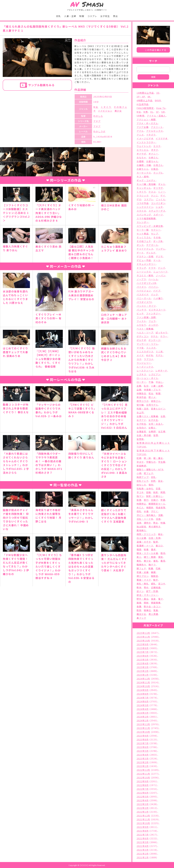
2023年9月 (143, 736)
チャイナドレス (145, 249)
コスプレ (92, 16)
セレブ (155, 234)
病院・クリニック (146, 534)
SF (157, 112)
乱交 (146, 386)
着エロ (159, 546)
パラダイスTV (144, 302)
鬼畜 (156, 610)
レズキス (141, 374)
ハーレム (153, 279)
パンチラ (141, 310)
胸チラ (152, 565)
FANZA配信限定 (145, 108)
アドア (97, 121)
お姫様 (140, 161)
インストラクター (146, 142)
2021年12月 (143, 816)
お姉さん (153, 157)
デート (140, 253)
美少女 (118, 111)
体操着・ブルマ (152, 390)
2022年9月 (143, 781)
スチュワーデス (157, 211)
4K (149, 97)
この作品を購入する (156, 50)
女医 (163, 416)
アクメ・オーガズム (147, 123)
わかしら (98, 116)
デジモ (159, 256)
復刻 (151, 485)
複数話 (154, 576)
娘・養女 (158, 458)
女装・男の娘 (144, 435)
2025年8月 (143, 648)
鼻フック (141, 618)
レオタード (161, 371)
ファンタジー (153, 313)
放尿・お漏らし (154, 496)
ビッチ (140, 313)
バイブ (157, 291)
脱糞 (151, 568)
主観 (139, 386)
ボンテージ (154, 340)
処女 (151, 393)
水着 (146, 511)
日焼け (155, 500)
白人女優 (141, 538)
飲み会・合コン (152, 606)
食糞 (139, 606)
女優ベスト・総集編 (147, 416)
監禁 (156, 542)
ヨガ (139, 359)
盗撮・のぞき (144, 542)
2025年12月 (143, 633)
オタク (155, 150)
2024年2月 (143, 717)
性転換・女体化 (145, 488)
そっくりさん (144, 237)
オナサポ (141, 154)
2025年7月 (143, 652)
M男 (146, 112)
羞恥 (156, 561)
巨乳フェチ (143, 481)
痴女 (160, 534)
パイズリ (141, 287)
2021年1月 (143, 857)
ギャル (162, 184)
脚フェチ (141, 568)
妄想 (156, 435)
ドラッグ (141, 268)
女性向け (141, 428)
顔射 (146, 603)
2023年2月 (143, 762)
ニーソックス (144, 272)
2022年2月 (143, 808)
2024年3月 (143, 713)
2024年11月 (143, 682)
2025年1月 (143, 675)
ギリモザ (158, 188)
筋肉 (163, 553)
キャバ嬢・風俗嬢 (146, 184)
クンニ (154, 196)
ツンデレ (161, 249)
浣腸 (161, 515)
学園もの (151, 462)
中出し (159, 382)
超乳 (153, 584)
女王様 (162, 431)
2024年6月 (143, 701)
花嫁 (158, 568)
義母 (163, 561)
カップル (158, 173)
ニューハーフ (160, 272)
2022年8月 (143, 785)
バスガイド (143, 294)
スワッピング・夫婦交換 (150, 226)
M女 (96, 107)
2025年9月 (143, 644)
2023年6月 (143, 747)
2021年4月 (143, 846)
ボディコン (142, 336)
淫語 (158, 519)
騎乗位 (147, 610)
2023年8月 (143, 739)
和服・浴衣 (143, 409)
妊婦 (139, 458)
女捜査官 (141, 431)
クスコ (152, 192)
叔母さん (156, 401)
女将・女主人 (156, 424)
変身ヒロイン (158, 409)
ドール (157, 260)
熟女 (115, 16)
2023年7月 (143, 743)
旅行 (146, 500)
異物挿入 (141, 530)
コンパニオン (158, 203)
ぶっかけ (153, 325)
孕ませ (140, 462)
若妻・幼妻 (143, 572)
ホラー (164, 336)
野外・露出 (143, 599)
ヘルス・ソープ (145, 332)
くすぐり (106, 107)
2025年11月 (143, 637)
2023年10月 (143, 732)
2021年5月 (143, 842)
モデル (159, 355)
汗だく (155, 511)
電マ (161, 599)
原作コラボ (143, 401)
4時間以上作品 (145, 100)
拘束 (156, 492)
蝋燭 (153, 572)
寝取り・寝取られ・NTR (150, 469)
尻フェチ (149, 473)
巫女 (160, 481)
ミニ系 (159, 352)
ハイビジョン (105, 111)
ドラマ (152, 268)
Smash (87, 4)
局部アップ (143, 477)
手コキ (140, 492)
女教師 (152, 431)
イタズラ (151, 135)
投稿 (149, 492)
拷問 (163, 492)
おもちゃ (141, 157)
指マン (140, 496)
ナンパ (162, 268)
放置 (139, 500)
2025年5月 (143, 660)
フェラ (152, 321)
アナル (140, 131)
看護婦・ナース (145, 546)
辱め (146, 587)
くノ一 (162, 192)
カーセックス (144, 173)
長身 (153, 599)
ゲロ (139, 199)
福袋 (139, 549)
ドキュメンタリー (146, 264)
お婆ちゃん (152, 161)
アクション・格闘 (146, 119)
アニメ (140, 135)
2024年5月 (143, 705)
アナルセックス (155, 131)
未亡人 (140, 508)
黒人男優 (153, 614)
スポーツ (158, 215)
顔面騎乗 (156, 603)
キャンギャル (144, 188)
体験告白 (141, 393)
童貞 (153, 549)
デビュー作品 (144, 260)
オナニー (153, 154)
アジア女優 (143, 127)
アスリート (157, 127)
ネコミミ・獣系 (145, 275)
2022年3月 (143, 804)
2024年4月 (143, 709)
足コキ (162, 584)
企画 (139, 390)
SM (163, 112)
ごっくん (161, 199)
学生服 (162, 462)
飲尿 (139, 610)
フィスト (141, 321)
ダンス (140, 245)
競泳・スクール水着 (147, 553)
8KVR (158, 100)
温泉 (139, 523)
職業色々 (141, 565)
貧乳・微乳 (143, 584)
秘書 (146, 549)
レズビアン (154, 374)
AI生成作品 (143, 104)
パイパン (153, 287)
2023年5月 (143, 751)
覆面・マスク (144, 580)
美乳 (139, 561)
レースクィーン (145, 371)
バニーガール (144, 298)
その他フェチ (144, 241)
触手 (156, 580)
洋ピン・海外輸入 (146, 515)
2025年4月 (143, 663)
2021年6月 (143, 838)
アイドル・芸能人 (156, 116)
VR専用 (140, 116)
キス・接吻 (143, 177)
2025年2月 (143, 671)
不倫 (151, 382)
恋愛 (158, 488)
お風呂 (155, 169)
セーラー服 (143, 230)
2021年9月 (143, 827)
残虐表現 (161, 508)
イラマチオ (162, 138)
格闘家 (150, 508)
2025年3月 (143, 667)
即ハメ (152, 397)
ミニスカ (151, 348)
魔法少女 (141, 614)
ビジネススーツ (157, 310)
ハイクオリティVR (146, 283)
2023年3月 (143, 758)
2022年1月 (143, 812)
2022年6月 (143, 793)
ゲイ (163, 196)
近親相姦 (156, 587)
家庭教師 (141, 466)
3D (158, 93)
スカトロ (141, 211)
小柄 (139, 473)
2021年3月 (143, 850)
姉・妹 (147, 458)
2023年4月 (143, 755)
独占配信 (141, 527)
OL (152, 112)
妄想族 (140, 439)
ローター (141, 382)
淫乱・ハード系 (145, 519)
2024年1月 (143, 720)
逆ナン (140, 591)
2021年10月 (143, 823)
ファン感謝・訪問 (146, 317)
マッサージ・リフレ (147, 344)
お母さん (158, 165)
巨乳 (59, 16)
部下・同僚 (152, 591)
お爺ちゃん (143, 169)
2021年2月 (143, 854)
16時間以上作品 (145, 93)
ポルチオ (141, 340)
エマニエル (143, 150)
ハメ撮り (158, 298)
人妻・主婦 (70, 16)
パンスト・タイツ (146, 306)
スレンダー (143, 222)
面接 (139, 603)
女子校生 (105, 16)
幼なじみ (141, 485)
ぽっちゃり (162, 332)
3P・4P (141, 97)
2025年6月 (143, 656)
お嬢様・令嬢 (144, 165)
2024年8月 (143, 694)
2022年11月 (143, 774)
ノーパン (161, 275)
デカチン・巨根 (145, 256)
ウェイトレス (144, 146)
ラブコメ (149, 359)
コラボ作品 (143, 203)
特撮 (163, 523)
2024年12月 (143, 679)
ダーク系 (158, 241)
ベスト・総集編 (145, 329)
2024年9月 (143, 690)
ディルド (151, 253)
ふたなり (141, 325)
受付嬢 (140, 405)
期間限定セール (157, 504)
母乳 (139, 511)
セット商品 (143, 234)
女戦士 (152, 428)
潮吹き (147, 523)
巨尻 (153, 481)
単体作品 (141, 397)
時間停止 (141, 504)
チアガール (152, 245)
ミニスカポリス (145, 352)
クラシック (143, 196)
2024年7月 (143, 698)
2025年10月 (143, 641)
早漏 (163, 500)
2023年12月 (143, 724)
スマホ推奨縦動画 (146, 218)
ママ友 (140, 348)
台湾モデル (152, 405)
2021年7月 (143, 835)
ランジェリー (144, 363)
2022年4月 (143, 800)
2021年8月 (143, 831)
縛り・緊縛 (150, 557)
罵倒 (161, 557)
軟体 (139, 587)
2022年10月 (143, 778)
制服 (82, 16)
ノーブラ (141, 279)
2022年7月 (143, 789)
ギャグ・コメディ (146, 180)
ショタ (159, 207)
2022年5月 (143, 797)
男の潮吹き (154, 527)
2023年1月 (143, 766)
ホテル (154, 336)
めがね (150, 355)
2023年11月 (143, 728)
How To (161, 108)
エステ (157, 146)
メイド (140, 355)
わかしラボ (99, 131)
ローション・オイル (147, 378)
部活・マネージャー (147, 595)
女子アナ (141, 420)
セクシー (156, 230)
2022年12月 (143, 770)
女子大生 (153, 420)
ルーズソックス (145, 367)
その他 (157, 237)
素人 (139, 557)
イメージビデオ (145, 138)
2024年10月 (143, 686)
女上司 (140, 412)
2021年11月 (143, 819)
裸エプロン (143, 576)
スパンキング (144, 215)
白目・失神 (155, 538)
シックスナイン (145, 207)
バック (154, 294)
